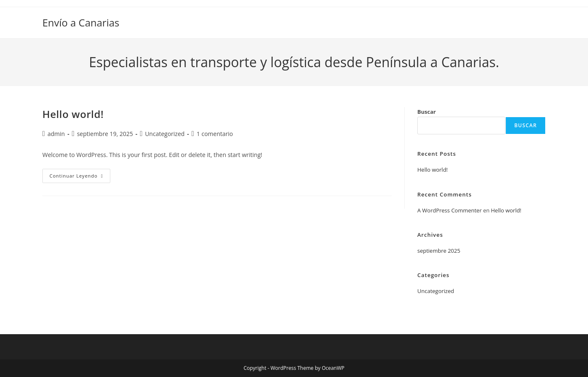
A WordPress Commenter (450, 210)
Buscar (427, 112)
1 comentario (215, 134)
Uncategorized (165, 134)
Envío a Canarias (81, 22)
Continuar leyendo (80, 177)
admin (56, 134)
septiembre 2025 (439, 251)
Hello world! (73, 114)
